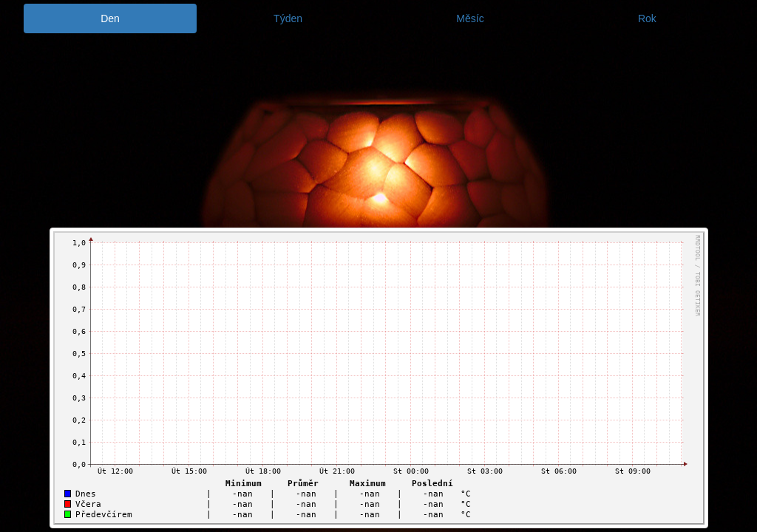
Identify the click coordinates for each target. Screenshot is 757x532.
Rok (647, 18)
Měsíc (470, 18)
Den (110, 18)
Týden (288, 18)
